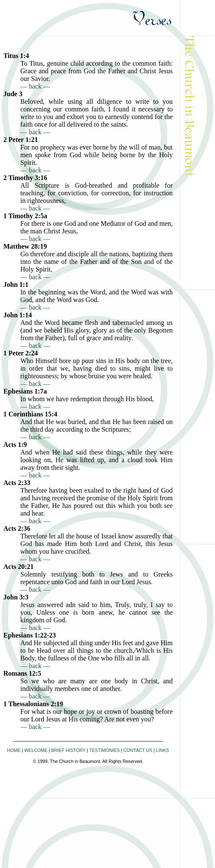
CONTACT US (138, 750)
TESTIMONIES (105, 750)
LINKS (163, 750)
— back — (35, 86)
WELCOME (36, 750)
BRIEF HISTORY (68, 750)
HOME (14, 750)
